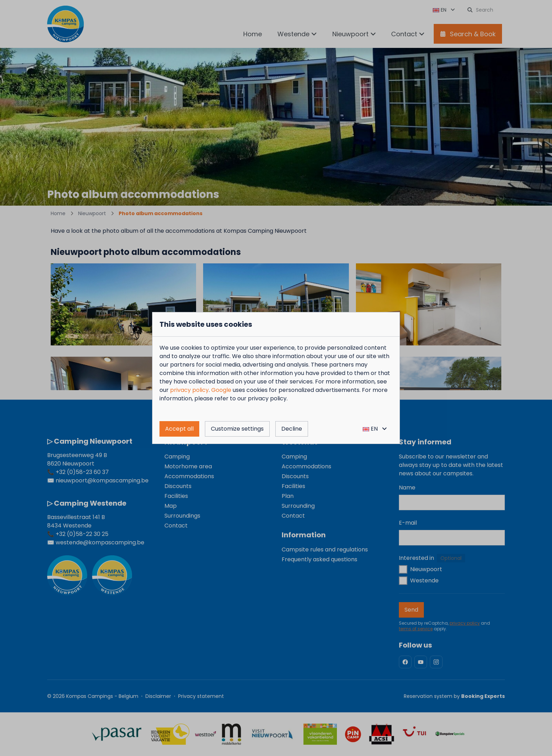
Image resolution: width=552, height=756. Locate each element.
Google (221, 390)
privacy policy (189, 390)
